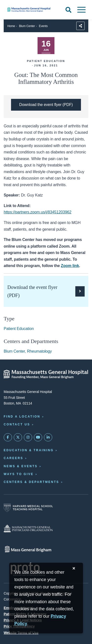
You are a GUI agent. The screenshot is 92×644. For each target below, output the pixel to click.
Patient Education (19, 329)
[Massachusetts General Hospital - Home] (46, 374)
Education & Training (29, 450)
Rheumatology (39, 351)
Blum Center (27, 26)
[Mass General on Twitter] (18, 437)
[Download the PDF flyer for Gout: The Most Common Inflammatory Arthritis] (46, 105)
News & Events (21, 466)
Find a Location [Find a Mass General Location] (22, 417)
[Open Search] (68, 10)
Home (11, 26)
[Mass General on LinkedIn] (48, 437)
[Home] (31, 10)
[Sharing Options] (80, 26)
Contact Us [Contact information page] (17, 424)
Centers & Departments (31, 482)
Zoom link (70, 266)
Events (43, 26)
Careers (13, 458)
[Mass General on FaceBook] (8, 437)
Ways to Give (19, 474)
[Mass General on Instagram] (28, 437)
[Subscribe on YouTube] (38, 437)
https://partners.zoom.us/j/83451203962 (38, 212)
